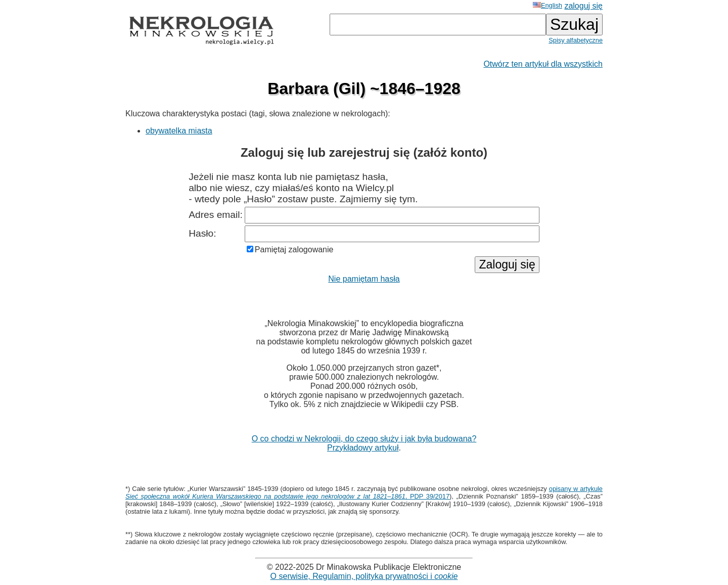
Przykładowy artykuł (363, 448)
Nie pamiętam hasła (364, 279)
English (548, 5)
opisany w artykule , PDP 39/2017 (364, 492)
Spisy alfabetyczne (576, 40)
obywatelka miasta (179, 131)
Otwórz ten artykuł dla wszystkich (543, 64)
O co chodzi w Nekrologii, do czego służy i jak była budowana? (364, 439)
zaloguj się (583, 6)
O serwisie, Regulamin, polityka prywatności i (364, 576)
